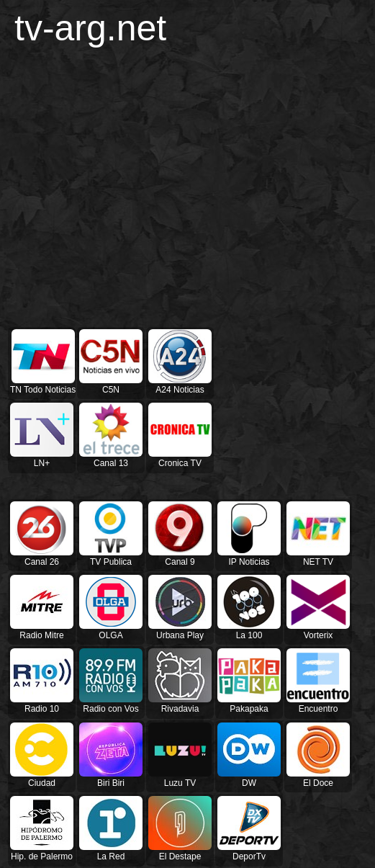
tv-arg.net (90, 28)
